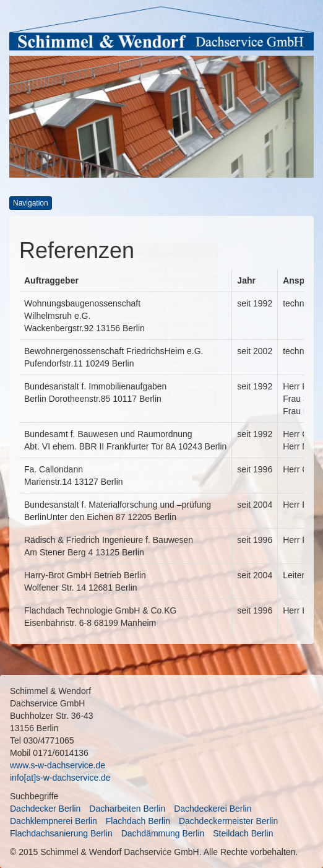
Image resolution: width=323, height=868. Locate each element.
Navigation (31, 203)
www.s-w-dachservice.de (58, 765)
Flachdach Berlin (138, 821)
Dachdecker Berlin (45, 809)
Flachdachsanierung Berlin (61, 833)
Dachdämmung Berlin (163, 833)
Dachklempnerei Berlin (54, 821)
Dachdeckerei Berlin (213, 809)
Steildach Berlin (243, 833)
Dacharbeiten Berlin (127, 809)
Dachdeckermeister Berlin (228, 821)
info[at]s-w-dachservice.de (60, 778)
